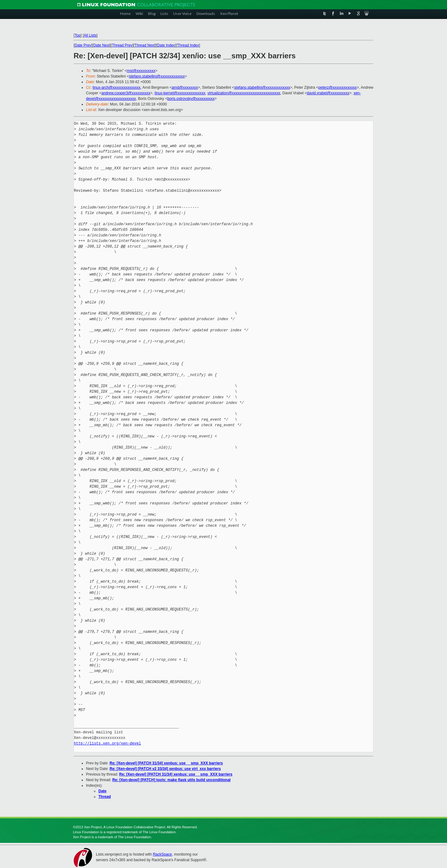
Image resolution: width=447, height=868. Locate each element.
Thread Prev (122, 45)
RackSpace (162, 854)
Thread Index (188, 45)
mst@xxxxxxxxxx (141, 71)
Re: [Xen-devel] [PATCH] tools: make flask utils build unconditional (172, 780)
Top (77, 35)
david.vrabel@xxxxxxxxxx (328, 93)
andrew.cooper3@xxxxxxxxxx (126, 93)
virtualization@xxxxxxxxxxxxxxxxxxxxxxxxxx (244, 93)
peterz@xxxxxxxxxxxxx (338, 87)
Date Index (166, 45)
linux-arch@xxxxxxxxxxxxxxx (116, 87)
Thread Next (145, 45)
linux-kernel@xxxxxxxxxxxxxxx (180, 93)
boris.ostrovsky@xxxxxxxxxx (191, 99)
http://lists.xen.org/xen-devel (107, 743)
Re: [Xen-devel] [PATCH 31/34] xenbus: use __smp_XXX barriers (166, 763)
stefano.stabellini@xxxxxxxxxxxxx (157, 76)
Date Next (101, 45)
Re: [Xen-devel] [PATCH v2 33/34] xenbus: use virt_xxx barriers (165, 769)
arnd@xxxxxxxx (185, 87)
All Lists (90, 35)
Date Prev (83, 45)
